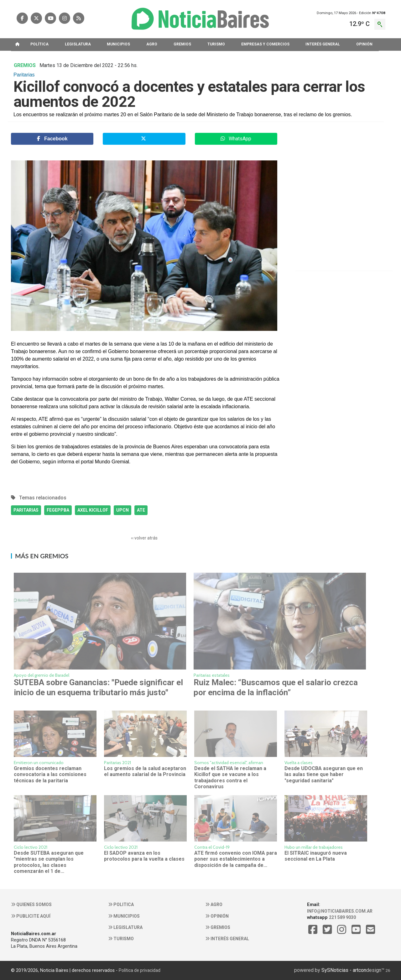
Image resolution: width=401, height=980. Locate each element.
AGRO (152, 44)
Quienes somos (31, 904)
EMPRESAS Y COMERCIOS (265, 44)
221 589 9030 (342, 917)
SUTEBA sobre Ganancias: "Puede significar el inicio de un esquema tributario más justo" (98, 687)
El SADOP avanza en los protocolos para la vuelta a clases (144, 856)
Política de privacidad (140, 970)
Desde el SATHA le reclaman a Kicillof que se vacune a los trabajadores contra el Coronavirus (230, 777)
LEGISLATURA (78, 44)
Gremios (218, 927)
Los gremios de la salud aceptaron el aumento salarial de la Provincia (145, 771)
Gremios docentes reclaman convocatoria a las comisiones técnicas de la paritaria (50, 774)
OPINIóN (364, 44)
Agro (214, 904)
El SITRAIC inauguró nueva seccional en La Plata (316, 856)
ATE (141, 510)
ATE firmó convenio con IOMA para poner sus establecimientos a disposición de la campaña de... (236, 859)
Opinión (217, 916)
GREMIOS (182, 44)
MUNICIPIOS (118, 44)
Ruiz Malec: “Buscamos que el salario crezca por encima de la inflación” (276, 687)
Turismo (121, 939)
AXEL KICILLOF (93, 510)
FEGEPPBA (58, 510)
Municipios (124, 916)
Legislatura (125, 927)
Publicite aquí (31, 916)
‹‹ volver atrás (144, 538)
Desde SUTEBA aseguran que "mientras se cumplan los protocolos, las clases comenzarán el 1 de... (49, 862)
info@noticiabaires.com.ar (340, 911)
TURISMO (216, 44)
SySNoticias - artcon (344, 970)
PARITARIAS (26, 510)
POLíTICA (39, 44)
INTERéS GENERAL (323, 44)
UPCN (122, 510)
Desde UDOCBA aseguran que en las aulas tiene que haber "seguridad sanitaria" (324, 774)
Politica (121, 904)
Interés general (227, 939)
